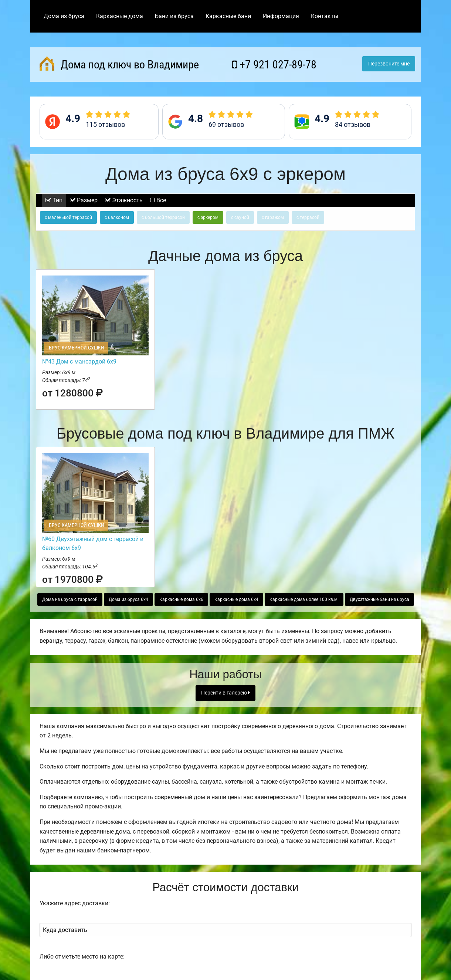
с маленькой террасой (68, 217)
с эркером (208, 217)
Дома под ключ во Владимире (119, 64)
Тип (54, 200)
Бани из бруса (174, 16)
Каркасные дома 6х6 (181, 599)
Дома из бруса (64, 16)
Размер (84, 200)
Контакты (325, 16)
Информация (281, 16)
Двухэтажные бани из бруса (379, 599)
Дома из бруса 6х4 (128, 599)
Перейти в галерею (225, 693)
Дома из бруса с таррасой (70, 599)
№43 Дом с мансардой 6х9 (79, 361)
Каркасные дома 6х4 (236, 599)
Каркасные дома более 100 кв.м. (304, 599)
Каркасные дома (120, 16)
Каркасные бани (228, 16)
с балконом (117, 217)
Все (158, 200)
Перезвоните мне (389, 64)
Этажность (124, 200)
